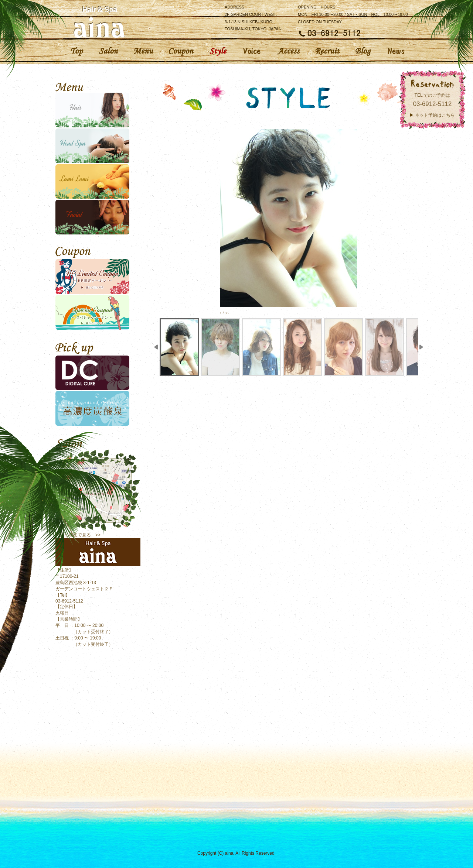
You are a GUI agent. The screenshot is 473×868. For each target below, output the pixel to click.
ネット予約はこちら (435, 115)
